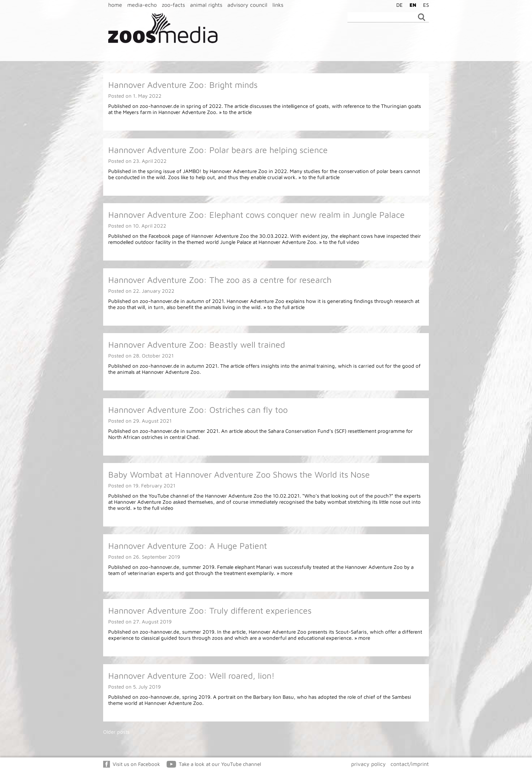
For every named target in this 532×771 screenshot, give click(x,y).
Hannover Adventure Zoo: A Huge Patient (188, 546)
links (278, 5)
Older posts (116, 732)
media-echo (142, 5)
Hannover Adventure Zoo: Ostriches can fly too (198, 410)
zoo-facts (173, 5)
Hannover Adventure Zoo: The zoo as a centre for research (220, 280)
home (115, 5)
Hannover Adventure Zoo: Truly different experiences (210, 610)
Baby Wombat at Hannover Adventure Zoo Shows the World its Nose (239, 474)
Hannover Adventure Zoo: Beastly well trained (197, 344)
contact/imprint (410, 764)
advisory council (247, 5)
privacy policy (368, 764)
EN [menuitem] (413, 5)
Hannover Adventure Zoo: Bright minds (183, 85)
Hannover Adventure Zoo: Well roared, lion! (191, 676)
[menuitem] (398, 5)
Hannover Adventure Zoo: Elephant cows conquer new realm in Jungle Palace (256, 215)
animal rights (206, 5)
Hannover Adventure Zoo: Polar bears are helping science (218, 150)
